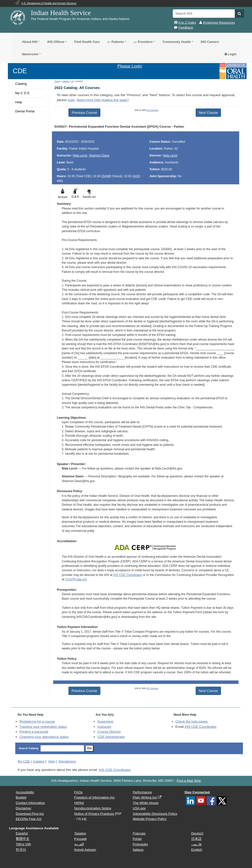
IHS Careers (210, 42)
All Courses (152, 110)
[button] (239, 14)
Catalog (21, 84)
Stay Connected (197, 792)
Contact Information (30, 803)
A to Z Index (187, 23)
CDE (20, 71)
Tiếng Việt (23, 844)
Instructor (104, 727)
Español (22, 833)
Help (19, 102)
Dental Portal (25, 111)
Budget (21, 797)
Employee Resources (219, 23)
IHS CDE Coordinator (128, 575)
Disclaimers (67, 761)
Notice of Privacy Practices (94, 814)
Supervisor (105, 721)
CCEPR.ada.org (76, 579)
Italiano (138, 850)
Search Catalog (29, 748)
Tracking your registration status (43, 727)
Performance (142, 792)
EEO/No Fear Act (29, 819)
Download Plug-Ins (30, 814)
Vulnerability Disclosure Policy (155, 814)
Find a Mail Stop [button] (189, 781)
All (72, 81)
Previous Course (84, 113)
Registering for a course (37, 721)
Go (89, 748)
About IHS (30, 42)
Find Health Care (87, 42)
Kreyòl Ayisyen (85, 850)
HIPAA (79, 803)
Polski (137, 839)
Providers (143, 42)
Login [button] (231, 54)
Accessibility (25, 792)
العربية (79, 844)
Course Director (109, 732)
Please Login (130, 66)
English (197, 850)
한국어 (21, 850)
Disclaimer (24, 808)
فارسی (196, 844)
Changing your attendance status (44, 737)
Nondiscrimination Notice (93, 808)
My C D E (22, 93)
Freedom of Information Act (94, 797)
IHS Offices (56, 42)
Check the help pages (192, 721)
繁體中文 (23, 839)
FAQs (79, 792)
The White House (146, 803)
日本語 (196, 839)
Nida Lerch (80, 156)
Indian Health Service (61, 13)
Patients (116, 42)
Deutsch (197, 833)
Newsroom (30, 54)
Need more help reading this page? (103, 100)
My (24, 761)
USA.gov (139, 808)
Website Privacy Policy (150, 819)
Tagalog (80, 833)
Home (57, 81)
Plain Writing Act (145, 797)
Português (140, 844)
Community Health (177, 42)
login (71, 100)
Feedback (186, 27)
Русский (80, 839)
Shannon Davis (99, 156)
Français (139, 833)
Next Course (208, 113)
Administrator (111, 737)
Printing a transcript (34, 732)
